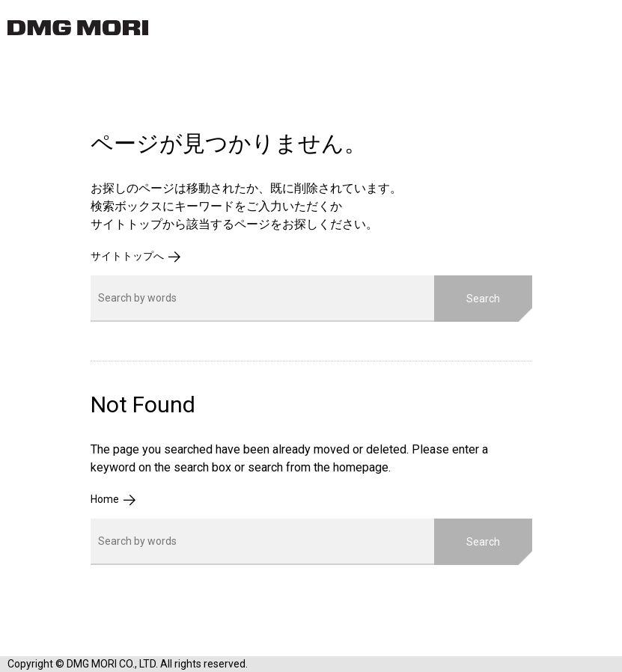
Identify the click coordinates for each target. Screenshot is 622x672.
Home (105, 499)
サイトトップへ (127, 256)
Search (483, 299)
